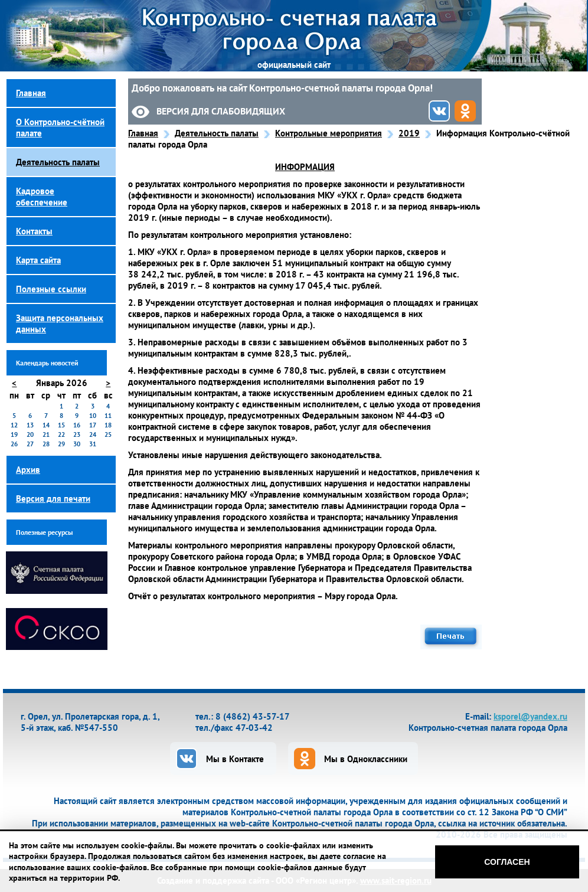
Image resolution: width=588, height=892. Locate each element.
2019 (409, 133)
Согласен (507, 862)
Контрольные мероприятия (329, 133)
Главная (143, 133)
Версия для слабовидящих (221, 111)
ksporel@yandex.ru (530, 716)
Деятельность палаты (217, 133)
